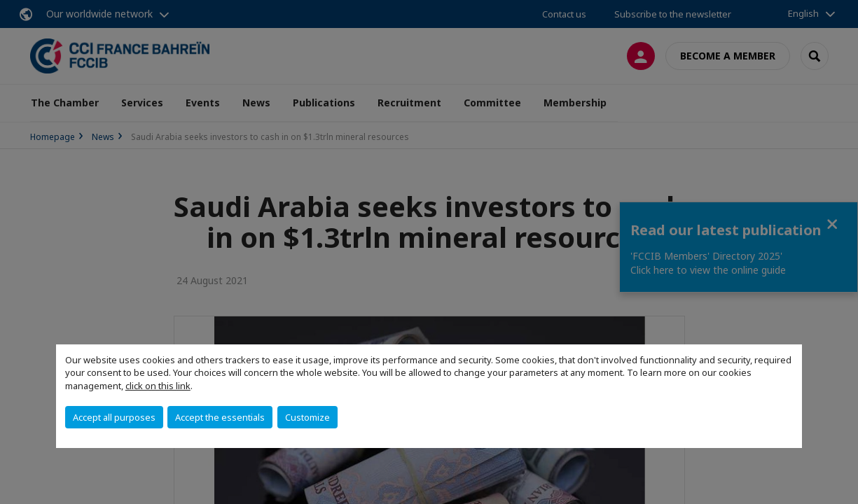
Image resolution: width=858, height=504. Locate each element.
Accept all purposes (114, 417)
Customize (307, 417)
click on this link (158, 386)
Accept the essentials (220, 417)
